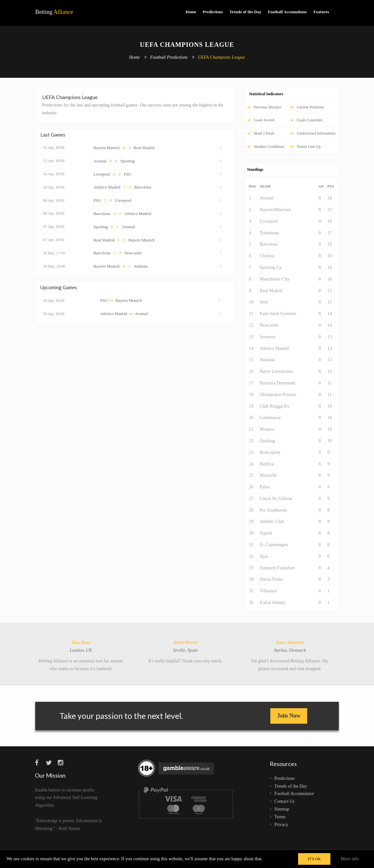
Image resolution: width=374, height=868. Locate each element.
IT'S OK (314, 859)
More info (350, 859)
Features (321, 12)
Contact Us (285, 801)
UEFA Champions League (222, 58)
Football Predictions (169, 58)
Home (191, 12)
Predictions (213, 12)
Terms (280, 817)
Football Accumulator (287, 12)
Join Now (289, 716)
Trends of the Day (245, 12)
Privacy (281, 825)
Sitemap (282, 809)
